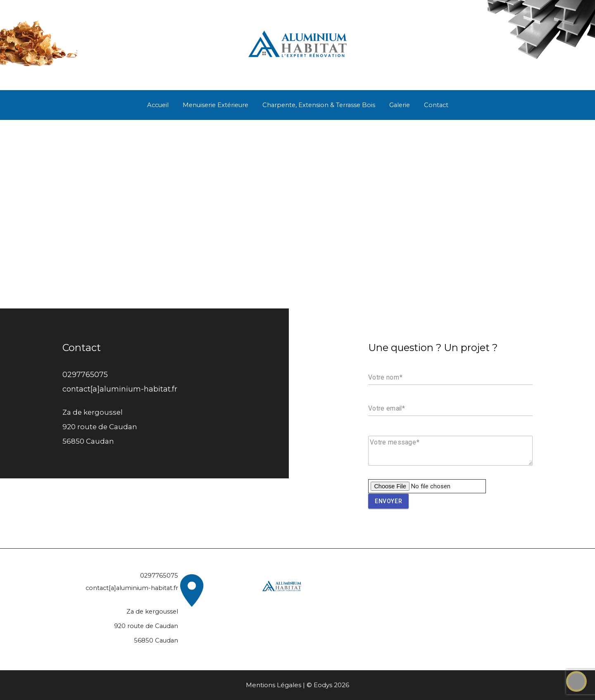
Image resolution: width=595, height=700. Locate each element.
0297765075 (85, 374)
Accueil (158, 105)
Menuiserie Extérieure (215, 105)
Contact (436, 105)
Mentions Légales (274, 685)
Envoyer (388, 501)
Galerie (400, 105)
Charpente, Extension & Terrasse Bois (319, 105)
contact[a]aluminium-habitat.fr (120, 389)
